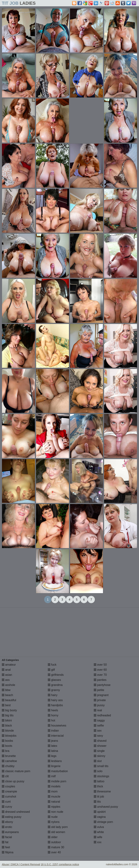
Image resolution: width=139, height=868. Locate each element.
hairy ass (55, 700)
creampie (9, 791)
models (54, 786)
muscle (54, 797)
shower (100, 746)
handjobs (55, 705)
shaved (100, 741)
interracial (56, 736)
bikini (7, 720)
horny (53, 715)
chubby (8, 766)
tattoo (99, 781)
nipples (54, 807)
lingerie (54, 766)
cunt (6, 802)
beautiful (9, 700)
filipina (8, 852)
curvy (7, 807)
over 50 (100, 665)
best (6, 705)
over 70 (100, 675)
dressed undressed (16, 812)
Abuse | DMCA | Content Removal (21, 864)
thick (98, 786)
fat (5, 842)
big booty (9, 710)
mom (53, 791)
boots (7, 746)
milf (52, 776)
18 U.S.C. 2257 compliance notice (60, 864)
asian (7, 675)
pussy (99, 705)
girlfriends (56, 675)
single (99, 751)
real (98, 710)
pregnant (101, 695)
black (7, 726)
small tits (101, 766)
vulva (99, 827)
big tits (8, 715)
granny (54, 690)
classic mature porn (16, 771)
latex (52, 746)
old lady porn (58, 827)
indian (53, 731)
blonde (8, 731)
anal (6, 670)
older (53, 837)
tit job (99, 797)
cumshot (9, 797)
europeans (10, 832)
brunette (9, 756)
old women (56, 832)
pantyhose (102, 685)
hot (51, 720)
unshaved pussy (106, 807)
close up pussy (13, 781)
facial (7, 837)
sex (98, 731)
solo (98, 771)
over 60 (100, 670)
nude (53, 817)
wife (98, 837)
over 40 (54, 852)
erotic (7, 827)
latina (53, 751)
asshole (9, 685)
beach (7, 695)
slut (98, 761)
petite (99, 690)
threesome (102, 791)
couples (9, 786)
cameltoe (9, 761)
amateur (9, 665)
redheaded (102, 715)
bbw (6, 690)
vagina (100, 817)
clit (5, 776)
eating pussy (12, 817)
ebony (7, 822)
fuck (52, 665)
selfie (99, 726)
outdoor (54, 842)
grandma (55, 685)
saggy (99, 720)
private (100, 700)
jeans (53, 741)
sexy (98, 736)
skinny (100, 756)
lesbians (55, 761)
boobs (7, 741)
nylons (54, 822)
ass (6, 680)
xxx (98, 842)
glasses (54, 680)
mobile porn (57, 781)
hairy (53, 695)
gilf (51, 670)
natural (54, 802)
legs (52, 756)
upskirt (100, 812)
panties (100, 680)
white (99, 832)
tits (97, 802)
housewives (57, 726)
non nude (55, 812)
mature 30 (56, 847)
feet (6, 847)
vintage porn (103, 822)
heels (53, 710)
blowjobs (9, 736)
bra (6, 751)
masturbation (58, 771)
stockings (101, 776)
